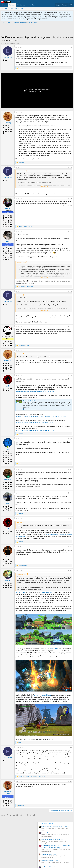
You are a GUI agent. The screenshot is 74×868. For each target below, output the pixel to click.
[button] (26, 5)
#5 (71, 231)
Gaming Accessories (47, 843)
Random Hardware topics (50, 833)
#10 (71, 439)
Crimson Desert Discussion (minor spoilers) (55, 826)
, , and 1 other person (32, 776)
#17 (71, 781)
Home (4, 5)
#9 (71, 376)
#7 (71, 326)
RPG (43, 830)
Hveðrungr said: (21, 171)
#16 (71, 748)
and (25, 226)
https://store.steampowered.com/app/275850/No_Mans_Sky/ (35, 391)
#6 (71, 291)
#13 (71, 519)
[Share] (69, 47)
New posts (4, 8)
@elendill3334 (20, 593)
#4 (71, 198)
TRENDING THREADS (47, 823)
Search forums (19, 8)
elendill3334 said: (22, 574)
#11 (71, 469)
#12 (71, 493)
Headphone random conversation (52, 839)
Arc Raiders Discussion (49, 867)
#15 (71, 570)
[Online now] (8, 447)
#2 (71, 113)
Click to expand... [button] (44, 187)
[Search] (71, 5)
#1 (71, 47)
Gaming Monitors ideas (49, 854)
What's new (21, 5)
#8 (71, 350)
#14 (71, 547)
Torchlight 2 (54, 649)
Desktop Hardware (47, 836)
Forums (12, 5)
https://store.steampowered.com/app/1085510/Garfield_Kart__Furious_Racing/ (41, 416)
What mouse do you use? (50, 860)
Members (32, 5)
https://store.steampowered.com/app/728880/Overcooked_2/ (35, 430)
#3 (71, 167)
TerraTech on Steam (29, 400)
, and (25, 286)
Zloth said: (20, 295)
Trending (11, 8)
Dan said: (19, 522)
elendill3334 (6, 43)
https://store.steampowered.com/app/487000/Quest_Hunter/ (35, 422)
